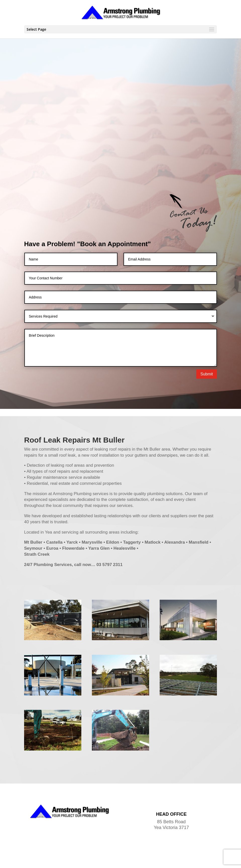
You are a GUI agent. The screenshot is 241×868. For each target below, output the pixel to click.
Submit (207, 338)
